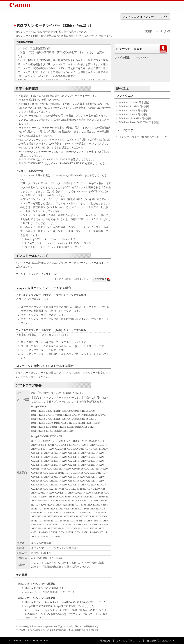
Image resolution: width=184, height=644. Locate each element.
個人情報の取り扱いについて (161, 641)
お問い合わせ (104, 641)
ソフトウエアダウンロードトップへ (145, 17)
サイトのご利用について (128, 641)
